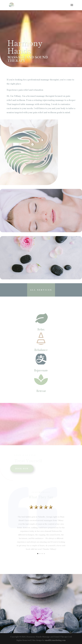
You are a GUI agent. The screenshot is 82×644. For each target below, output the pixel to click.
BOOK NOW (22, 468)
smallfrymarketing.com (55, 640)
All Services (41, 290)
